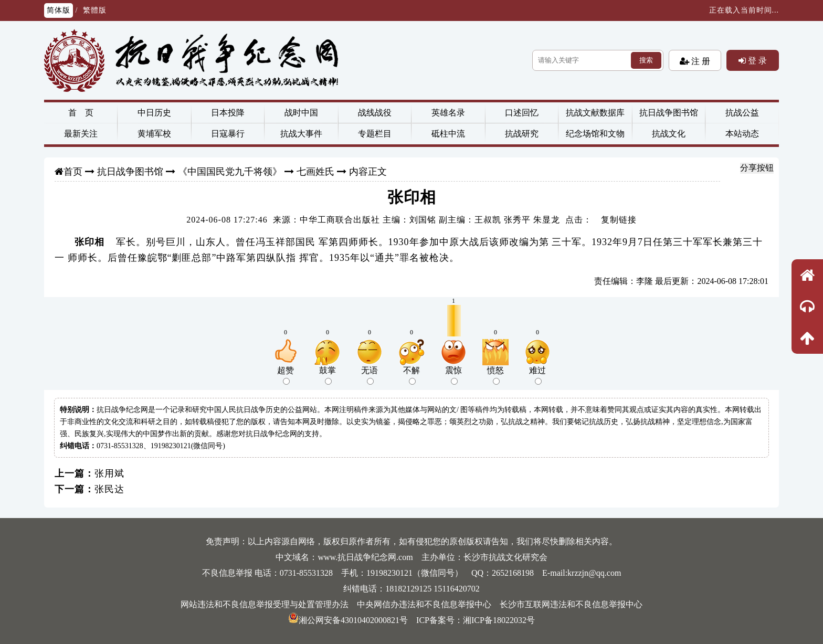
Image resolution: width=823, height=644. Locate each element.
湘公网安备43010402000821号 (348, 620)
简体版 (59, 10)
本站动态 (742, 134)
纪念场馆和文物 (595, 134)
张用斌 (109, 473)
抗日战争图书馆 (669, 113)
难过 (537, 375)
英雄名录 (448, 113)
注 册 (700, 61)
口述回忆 (522, 113)
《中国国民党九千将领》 (230, 172)
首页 (73, 172)
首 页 (81, 113)
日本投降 (228, 113)
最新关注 (81, 134)
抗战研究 (522, 134)
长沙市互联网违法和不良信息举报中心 (571, 604)
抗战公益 (742, 113)
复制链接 (619, 220)
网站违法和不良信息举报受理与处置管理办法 (265, 604)
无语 (370, 375)
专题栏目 (375, 134)
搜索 (646, 60)
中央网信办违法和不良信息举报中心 (424, 604)
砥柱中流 (448, 134)
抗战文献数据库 (595, 113)
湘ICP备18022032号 (499, 620)
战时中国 (301, 113)
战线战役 (375, 113)
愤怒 (495, 375)
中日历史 (154, 113)
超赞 (286, 375)
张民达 (109, 489)
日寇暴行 (228, 134)
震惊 (453, 375)
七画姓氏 (315, 172)
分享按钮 (757, 168)
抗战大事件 (301, 134)
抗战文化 (669, 134)
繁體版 (95, 10)
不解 (411, 375)
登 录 (756, 60)
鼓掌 (328, 375)
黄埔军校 (154, 134)
